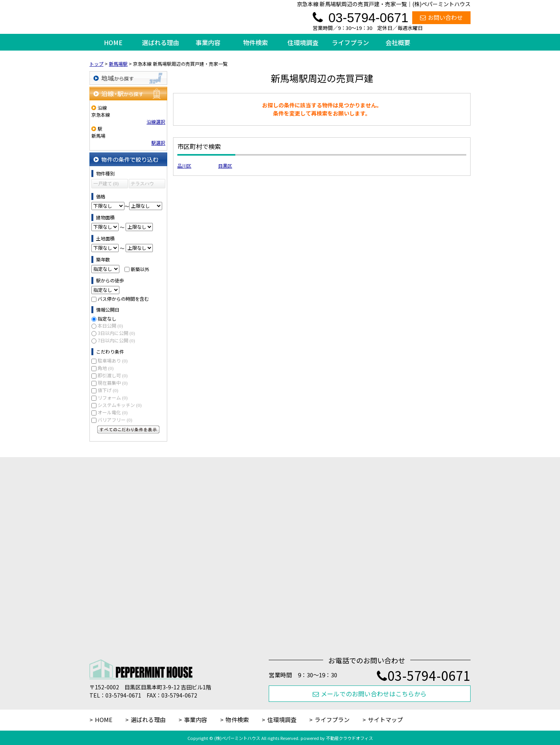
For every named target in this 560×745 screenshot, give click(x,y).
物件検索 (255, 42)
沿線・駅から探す (128, 94)
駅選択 (158, 143)
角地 (106, 368)
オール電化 (113, 412)
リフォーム (113, 397)
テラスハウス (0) (142, 185)
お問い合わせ (441, 17)
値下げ (108, 390)
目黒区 (225, 166)
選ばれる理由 (161, 42)
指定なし (107, 318)
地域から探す (128, 78)
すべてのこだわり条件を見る (128, 429)
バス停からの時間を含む (123, 299)
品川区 (184, 166)
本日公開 (110, 325)
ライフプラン (350, 42)
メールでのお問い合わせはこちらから (370, 694)
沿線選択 (156, 122)
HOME (113, 42)
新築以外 (140, 269)
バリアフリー (115, 420)
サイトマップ (385, 720)
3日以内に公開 (116, 333)
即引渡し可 (113, 375)
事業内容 (208, 42)
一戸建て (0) (106, 184)
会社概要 (398, 42)
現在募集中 (113, 383)
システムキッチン (120, 405)
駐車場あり (113, 360)
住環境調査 (303, 42)
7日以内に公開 (116, 340)
